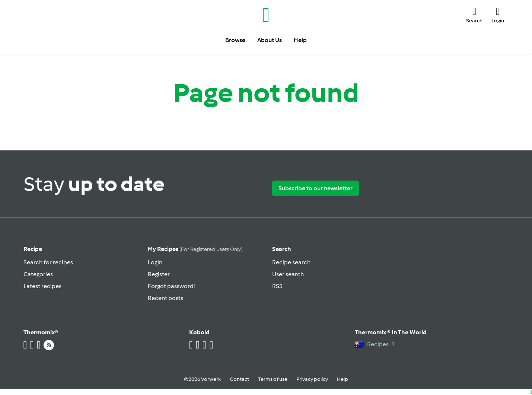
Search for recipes (48, 262)
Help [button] (300, 40)
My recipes (195, 249)
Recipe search (291, 262)
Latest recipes (42, 286)
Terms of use (273, 379)
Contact (239, 379)
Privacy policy (312, 379)
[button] (474, 15)
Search (282, 249)
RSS (277, 286)
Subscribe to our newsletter (316, 188)
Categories (38, 274)
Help (343, 379)
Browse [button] (235, 40)
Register (159, 274)
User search (288, 274)
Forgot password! (171, 286)
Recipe (33, 249)
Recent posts (165, 298)
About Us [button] (270, 40)
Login (155, 262)
